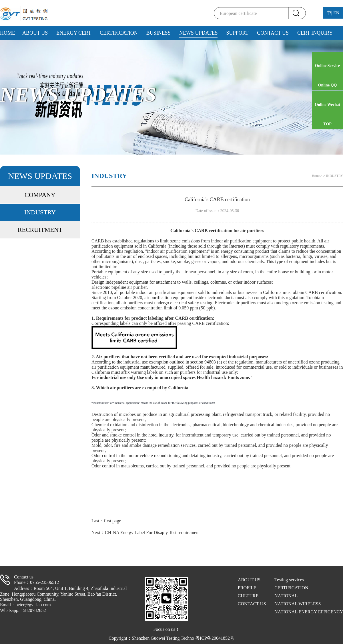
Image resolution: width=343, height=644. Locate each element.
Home (316, 176)
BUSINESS (158, 33)
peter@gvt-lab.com (33, 605)
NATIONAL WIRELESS (298, 604)
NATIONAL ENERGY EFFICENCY (309, 612)
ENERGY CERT (74, 33)
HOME (8, 33)
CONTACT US (273, 33)
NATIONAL (286, 596)
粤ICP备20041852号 (215, 638)
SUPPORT (237, 33)
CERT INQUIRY (315, 33)
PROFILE (247, 588)
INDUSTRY (40, 212)
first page (113, 521)
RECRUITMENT (40, 230)
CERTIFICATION (119, 33)
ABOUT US (35, 33)
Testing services (289, 580)
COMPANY (40, 195)
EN (336, 13)
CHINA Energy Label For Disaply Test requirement (152, 533)
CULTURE (248, 596)
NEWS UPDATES (199, 33)
